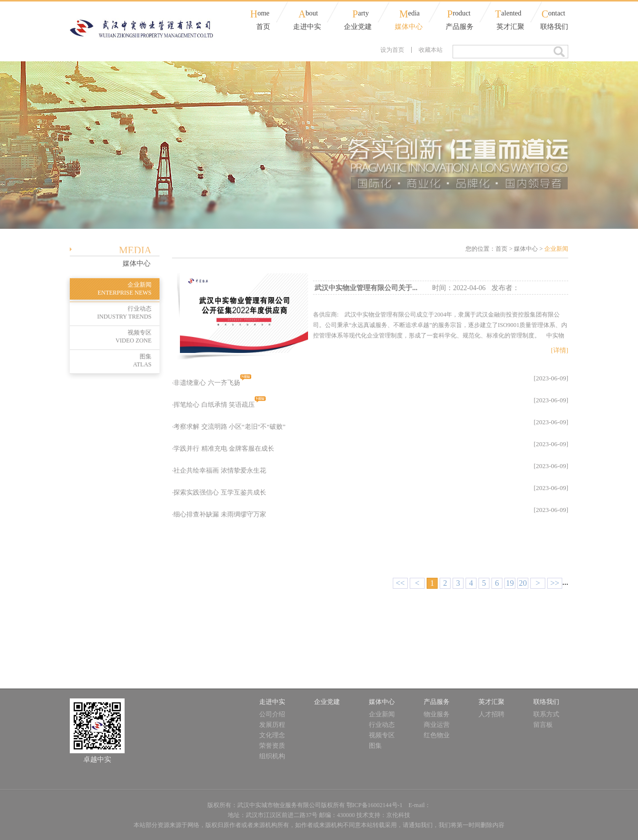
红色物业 (437, 735)
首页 (263, 27)
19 (510, 583)
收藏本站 (431, 50)
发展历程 (272, 725)
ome (260, 14)
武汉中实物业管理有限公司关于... (366, 288)
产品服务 (460, 27)
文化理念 (272, 735)
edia (409, 14)
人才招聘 (491, 714)
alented (508, 14)
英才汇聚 (510, 27)
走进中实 (307, 27)
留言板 (543, 725)
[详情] (559, 350)
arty (361, 14)
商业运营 (437, 725)
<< (400, 583)
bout (308, 14)
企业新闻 (111, 289)
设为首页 (392, 50)
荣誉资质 (272, 746)
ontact (553, 14)
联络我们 (554, 27)
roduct (459, 14)
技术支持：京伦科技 (383, 815)
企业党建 (358, 27)
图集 (111, 361)
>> (555, 583)
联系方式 (546, 714)
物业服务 (437, 714)
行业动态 (111, 313)
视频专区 (111, 337)
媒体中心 (409, 27)
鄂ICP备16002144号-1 (375, 805)
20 (523, 583)
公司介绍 (272, 714)
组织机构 (272, 756)
